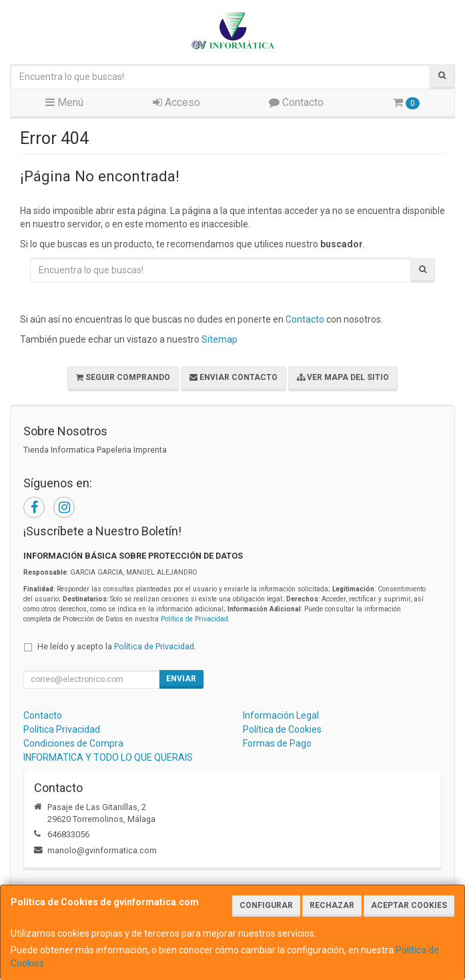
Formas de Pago (277, 743)
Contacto (296, 102)
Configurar (266, 905)
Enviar (181, 679)
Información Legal (281, 715)
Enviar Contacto (234, 377)
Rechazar (332, 905)
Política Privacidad (62, 729)
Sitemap (219, 339)
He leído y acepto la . (117, 646)
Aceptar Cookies (409, 905)
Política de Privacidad (194, 619)
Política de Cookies (282, 729)
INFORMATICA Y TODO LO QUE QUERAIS (108, 757)
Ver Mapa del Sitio (343, 377)
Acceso (176, 102)
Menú (64, 102)
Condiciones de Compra (73, 743)
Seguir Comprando (123, 377)
